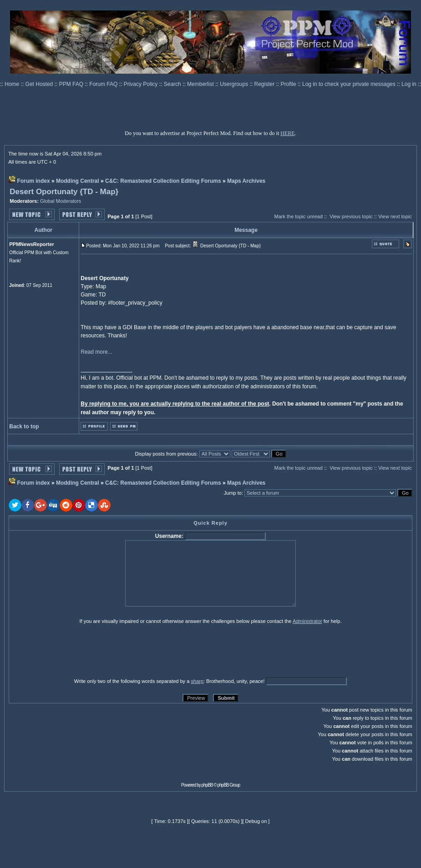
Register (265, 84)
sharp (197, 681)
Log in (409, 84)
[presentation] (79, 651)
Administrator (307, 621)
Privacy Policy (142, 84)
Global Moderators (61, 201)
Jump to (233, 493)
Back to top (24, 426)
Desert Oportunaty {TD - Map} (64, 192)
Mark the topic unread (298, 216)
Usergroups (235, 84)
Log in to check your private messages (350, 84)
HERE (287, 133)
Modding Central (78, 181)
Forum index (34, 181)
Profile (289, 84)
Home (13, 84)
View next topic (395, 216)
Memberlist (201, 84)
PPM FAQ (72, 84)
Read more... (96, 352)
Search (173, 84)
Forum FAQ (104, 84)
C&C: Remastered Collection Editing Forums (163, 181)
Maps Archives (246, 181)
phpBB (207, 785)
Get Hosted (40, 84)
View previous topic (351, 216)
